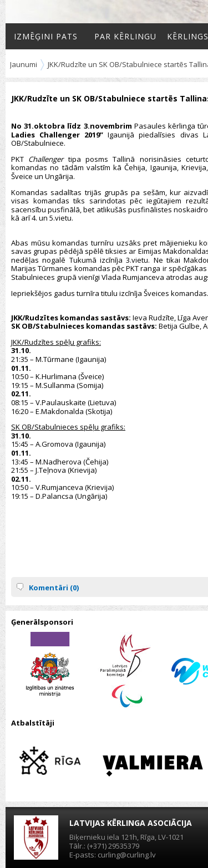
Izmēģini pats (46, 36)
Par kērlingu (125, 36)
